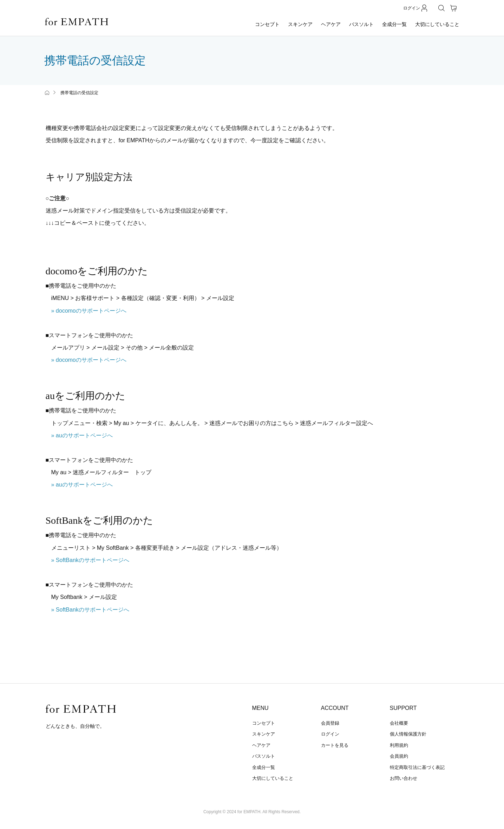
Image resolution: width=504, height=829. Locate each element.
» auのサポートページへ (82, 435)
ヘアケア (331, 24)
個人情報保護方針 (408, 734)
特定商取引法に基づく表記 (417, 767)
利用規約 (399, 745)
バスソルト (361, 24)
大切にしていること (437, 24)
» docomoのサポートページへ (89, 311)
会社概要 (399, 723)
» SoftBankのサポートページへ (90, 560)
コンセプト (267, 24)
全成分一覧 (394, 24)
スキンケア (300, 24)
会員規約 (399, 756)
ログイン (330, 734)
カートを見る (335, 745)
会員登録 (330, 723)
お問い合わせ (404, 778)
